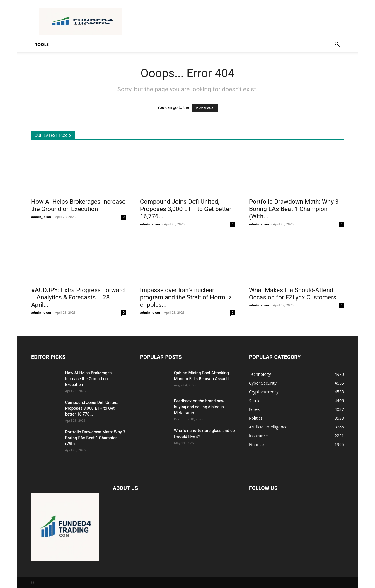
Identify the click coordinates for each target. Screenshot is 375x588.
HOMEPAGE (205, 108)
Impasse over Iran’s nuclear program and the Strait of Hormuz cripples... (186, 297)
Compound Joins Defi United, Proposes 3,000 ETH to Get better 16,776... (186, 209)
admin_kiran (41, 217)
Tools (42, 44)
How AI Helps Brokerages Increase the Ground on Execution (78, 205)
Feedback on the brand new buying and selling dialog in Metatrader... (199, 407)
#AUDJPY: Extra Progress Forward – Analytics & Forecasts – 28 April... (78, 297)
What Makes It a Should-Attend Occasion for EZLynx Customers (293, 294)
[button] (337, 45)
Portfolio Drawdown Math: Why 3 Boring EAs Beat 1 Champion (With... (294, 209)
